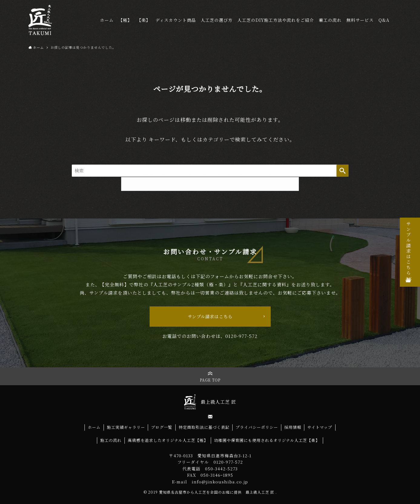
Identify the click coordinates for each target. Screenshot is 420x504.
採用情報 (293, 427)
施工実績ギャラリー (126, 427)
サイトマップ (320, 427)
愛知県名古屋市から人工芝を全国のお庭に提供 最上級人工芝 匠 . (218, 492)
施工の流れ (111, 440)
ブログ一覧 (162, 427)
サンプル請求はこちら (210, 316)
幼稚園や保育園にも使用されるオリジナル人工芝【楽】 (267, 440)
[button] (210, 376)
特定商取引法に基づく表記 (204, 427)
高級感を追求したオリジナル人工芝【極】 (168, 440)
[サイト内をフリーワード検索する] (210, 171)
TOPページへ (210, 184)
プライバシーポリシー (257, 427)
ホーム (94, 427)
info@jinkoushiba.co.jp (220, 482)
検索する (342, 171)
